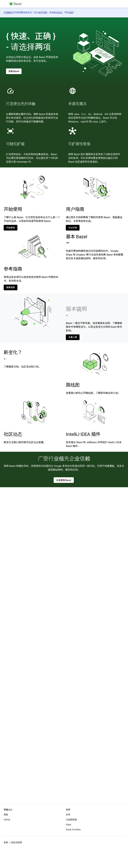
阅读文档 (73, 228)
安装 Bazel (14, 71)
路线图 (73, 385)
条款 (6, 842)
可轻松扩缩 (15, 144)
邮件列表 (43, 12)
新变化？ (13, 355)
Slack (68, 825)
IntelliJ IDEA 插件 (83, 434)
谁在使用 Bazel (64, 480)
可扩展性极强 (79, 144)
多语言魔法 (77, 104)
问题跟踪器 (71, 820)
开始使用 (13, 209)
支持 (68, 815)
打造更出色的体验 (21, 104)
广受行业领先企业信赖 (64, 459)
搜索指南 (11, 287)
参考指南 (13, 269)
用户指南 (75, 209)
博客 (6, 815)
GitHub (7, 820)
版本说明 (76, 312)
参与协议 (58, 12)
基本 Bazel (77, 240)
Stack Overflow (73, 830)
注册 (71, 12)
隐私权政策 (16, 842)
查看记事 (73, 337)
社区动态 (13, 434)
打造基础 (8, 12)
